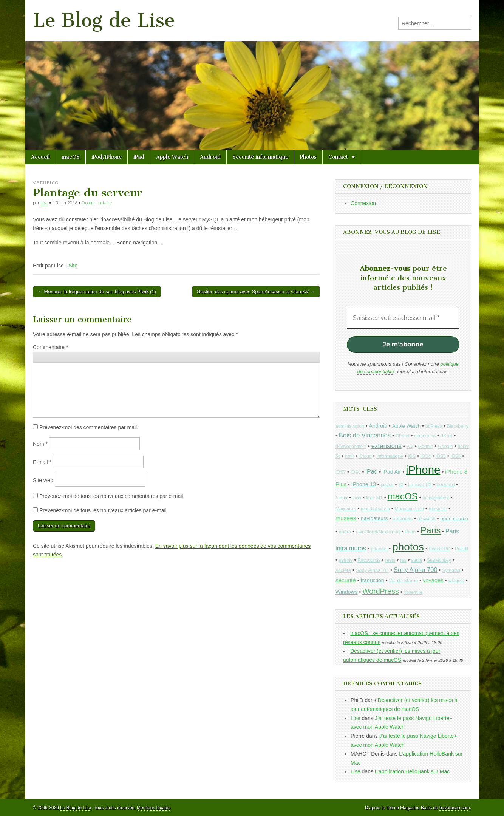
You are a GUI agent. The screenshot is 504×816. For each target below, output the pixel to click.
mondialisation (375, 509)
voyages (433, 580)
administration (350, 426)
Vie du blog (46, 183)
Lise (44, 203)
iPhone (423, 470)
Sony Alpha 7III (373, 570)
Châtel (403, 436)
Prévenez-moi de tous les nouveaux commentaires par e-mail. (112, 496)
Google (445, 447)
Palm (410, 532)
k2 (401, 485)
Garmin (426, 447)
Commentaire (50, 347)
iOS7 (341, 472)
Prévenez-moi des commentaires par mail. (89, 427)
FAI (410, 447)
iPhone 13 (364, 484)
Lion (357, 498)
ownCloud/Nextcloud (378, 532)
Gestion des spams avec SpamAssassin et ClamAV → (256, 291)
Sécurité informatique (260, 157)
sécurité (346, 580)
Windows (346, 592)
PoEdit (462, 549)
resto (390, 560)
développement (351, 447)
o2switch (427, 519)
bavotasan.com (455, 808)
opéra (345, 532)
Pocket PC (440, 549)
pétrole (346, 560)
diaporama (425, 436)
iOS (412, 456)
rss (403, 560)
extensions (387, 446)
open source (454, 518)
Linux (342, 498)
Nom (40, 444)
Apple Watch (172, 157)
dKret (446, 436)
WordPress (381, 591)
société (343, 570)
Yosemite (413, 592)
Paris (431, 530)
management (436, 498)
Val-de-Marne (403, 580)
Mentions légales (154, 808)
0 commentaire (97, 203)
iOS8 (356, 472)
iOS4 (426, 456)
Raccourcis (369, 560)
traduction (373, 580)
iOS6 (455, 456)
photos (408, 547)
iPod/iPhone (107, 157)
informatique (390, 456)
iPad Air (392, 472)
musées (346, 518)
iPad (139, 157)
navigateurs (374, 518)
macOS (71, 157)
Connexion (363, 203)
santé (417, 560)
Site (73, 266)
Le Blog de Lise (104, 20)
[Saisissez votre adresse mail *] (403, 318)
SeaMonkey (439, 560)
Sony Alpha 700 (416, 570)
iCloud (365, 456)
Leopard (445, 484)
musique (438, 509)
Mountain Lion (409, 509)
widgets (456, 581)
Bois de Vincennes (365, 435)
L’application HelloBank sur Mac (412, 771)
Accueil (40, 157)
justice (387, 485)
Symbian (451, 570)
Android (210, 157)
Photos (308, 157)
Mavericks (346, 509)
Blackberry (458, 426)
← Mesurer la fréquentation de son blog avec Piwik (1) (97, 291)
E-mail (42, 462)
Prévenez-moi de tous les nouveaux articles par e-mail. (104, 510)
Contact (338, 157)
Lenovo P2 (420, 484)
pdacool (379, 549)
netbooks (403, 518)
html (349, 456)
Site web (43, 480)
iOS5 (441, 456)
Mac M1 (374, 498)
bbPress (434, 426)
